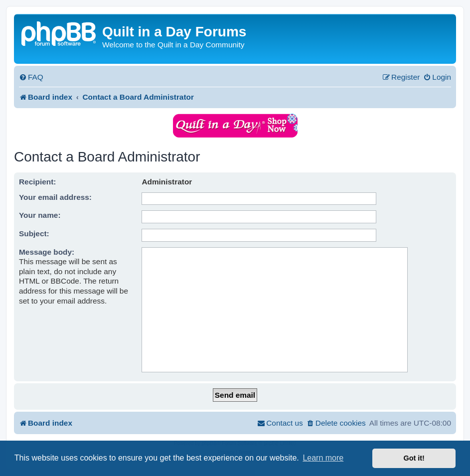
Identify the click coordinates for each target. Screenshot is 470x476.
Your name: (40, 215)
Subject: (34, 234)
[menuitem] (31, 77)
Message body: (47, 252)
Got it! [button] (414, 458)
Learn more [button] (323, 458)
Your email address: (55, 197)
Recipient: (37, 182)
